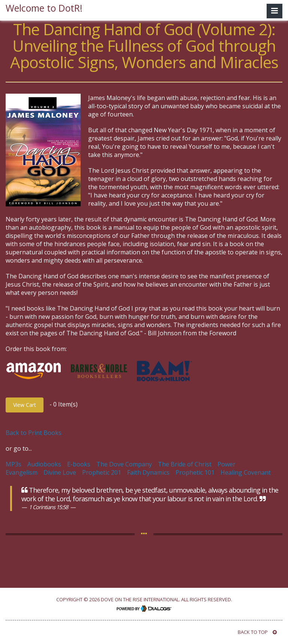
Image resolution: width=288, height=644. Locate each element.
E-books (79, 464)
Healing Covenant (246, 472)
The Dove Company (124, 464)
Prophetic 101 (195, 472)
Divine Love (60, 472)
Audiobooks (44, 464)
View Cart (25, 405)
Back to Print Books (34, 433)
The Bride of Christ (185, 464)
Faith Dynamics (148, 472)
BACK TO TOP (257, 632)
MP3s (13, 464)
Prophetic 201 (102, 472)
